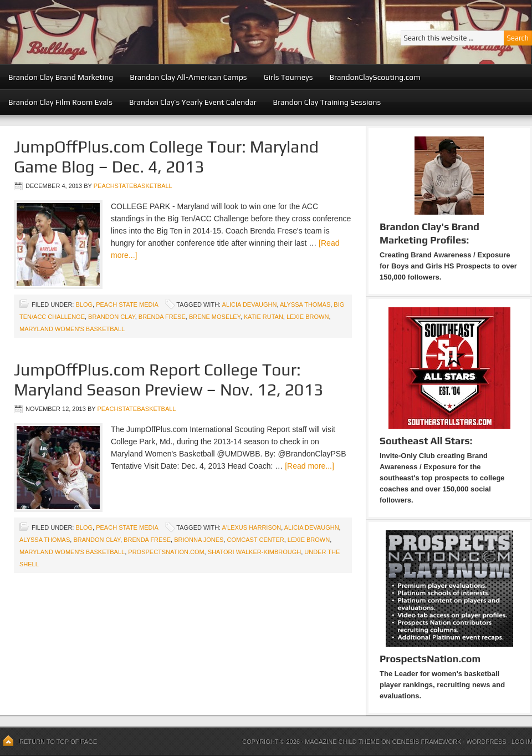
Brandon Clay (112, 317)
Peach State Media (127, 305)
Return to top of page (58, 742)
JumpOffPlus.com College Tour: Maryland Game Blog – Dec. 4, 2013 (166, 157)
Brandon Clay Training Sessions (327, 102)
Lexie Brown (308, 317)
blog (84, 305)
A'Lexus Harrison (252, 527)
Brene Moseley (215, 317)
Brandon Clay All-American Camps (188, 77)
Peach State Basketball (136, 32)
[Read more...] (310, 466)
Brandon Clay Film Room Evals (60, 102)
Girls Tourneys (288, 77)
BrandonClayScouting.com (375, 77)
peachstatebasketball (133, 186)
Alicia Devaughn (250, 305)
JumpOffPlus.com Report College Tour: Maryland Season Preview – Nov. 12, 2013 (168, 380)
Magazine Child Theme (342, 742)
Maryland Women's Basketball (72, 329)
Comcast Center (256, 540)
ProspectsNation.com (166, 552)
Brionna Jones (199, 540)
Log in (522, 742)
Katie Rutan (264, 317)
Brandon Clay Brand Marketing (61, 77)
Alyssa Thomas (305, 305)
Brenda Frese (162, 317)
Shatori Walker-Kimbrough (254, 552)
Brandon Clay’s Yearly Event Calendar (193, 102)
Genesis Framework (427, 742)
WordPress (486, 742)
